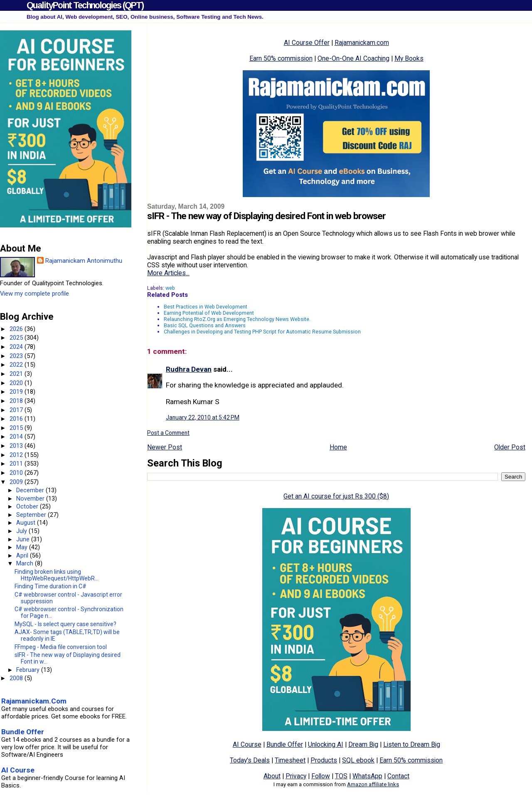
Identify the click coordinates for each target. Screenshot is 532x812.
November (31, 499)
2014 (17, 437)
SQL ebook (358, 760)
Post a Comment (168, 433)
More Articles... (168, 273)
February (29, 670)
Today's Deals (250, 760)
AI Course (247, 744)
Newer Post (165, 447)
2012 (17, 455)
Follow (321, 776)
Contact (398, 776)
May (23, 547)
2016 (17, 419)
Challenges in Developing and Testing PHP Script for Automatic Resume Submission (262, 332)
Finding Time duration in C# (50, 586)
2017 (17, 410)
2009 (17, 482)
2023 (17, 356)
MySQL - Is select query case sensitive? (65, 624)
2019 (17, 392)
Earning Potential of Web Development (209, 313)
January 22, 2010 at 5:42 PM (203, 417)
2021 (17, 374)
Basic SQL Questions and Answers (205, 325)
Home (338, 447)
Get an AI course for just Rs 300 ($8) (336, 496)
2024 (17, 347)
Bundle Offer (285, 744)
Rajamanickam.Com (34, 701)
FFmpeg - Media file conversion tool (61, 647)
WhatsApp (367, 776)
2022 (17, 365)
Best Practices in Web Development (206, 307)
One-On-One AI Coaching (353, 58)
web (170, 288)
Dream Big (363, 744)
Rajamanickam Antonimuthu (84, 261)
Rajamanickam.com (362, 43)
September (32, 515)
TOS (341, 776)
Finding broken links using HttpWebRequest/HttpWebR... (57, 575)
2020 (17, 383)
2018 (17, 401)
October (28, 506)
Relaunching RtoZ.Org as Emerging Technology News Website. (237, 319)
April (23, 555)
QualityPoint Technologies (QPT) (85, 5)
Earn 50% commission (281, 58)
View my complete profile (34, 294)
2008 (17, 678)
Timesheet (290, 760)
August (27, 523)
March (26, 563)
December (31, 490)
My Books (409, 58)
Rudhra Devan (189, 369)
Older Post (510, 447)
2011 (17, 464)
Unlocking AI (326, 744)
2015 (17, 428)
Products (324, 760)
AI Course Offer (307, 43)
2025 (17, 338)
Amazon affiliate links (373, 784)
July (22, 531)
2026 (17, 329)
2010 (17, 473)
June (24, 539)
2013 (17, 446)
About (272, 776)
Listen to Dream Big (412, 744)
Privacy (296, 776)
